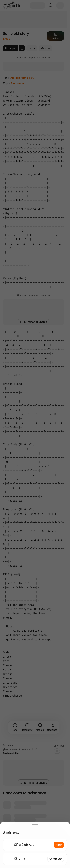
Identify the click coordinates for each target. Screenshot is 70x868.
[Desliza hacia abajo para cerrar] (35, 824)
